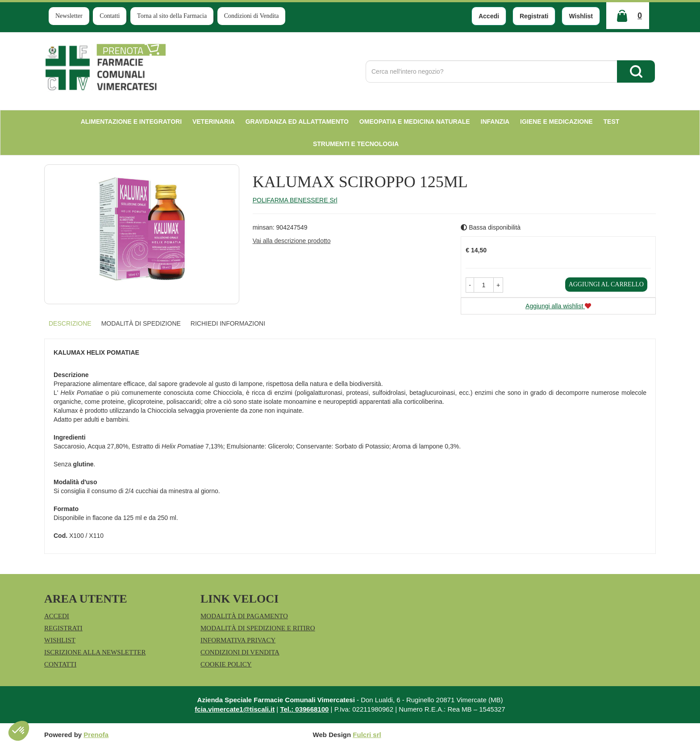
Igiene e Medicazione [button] (556, 122)
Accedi (489, 16)
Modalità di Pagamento (244, 616)
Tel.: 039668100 (304, 709)
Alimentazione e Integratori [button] (131, 122)
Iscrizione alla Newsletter (95, 652)
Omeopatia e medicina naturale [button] (415, 122)
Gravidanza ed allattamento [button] (297, 122)
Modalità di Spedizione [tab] (141, 323)
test (612, 122)
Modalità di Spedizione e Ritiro (258, 628)
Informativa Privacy (238, 640)
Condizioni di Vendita (252, 16)
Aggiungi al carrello (606, 284)
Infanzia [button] (495, 122)
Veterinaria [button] (214, 122)
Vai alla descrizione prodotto (292, 241)
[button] (470, 285)
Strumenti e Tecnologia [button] (356, 144)
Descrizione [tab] (70, 323)
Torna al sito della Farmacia (172, 16)
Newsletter (69, 16)
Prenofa (96, 735)
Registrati (534, 16)
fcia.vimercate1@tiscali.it (235, 709)
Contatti (110, 16)
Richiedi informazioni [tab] (228, 323)
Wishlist (581, 16)
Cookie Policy (226, 664)
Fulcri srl (367, 735)
